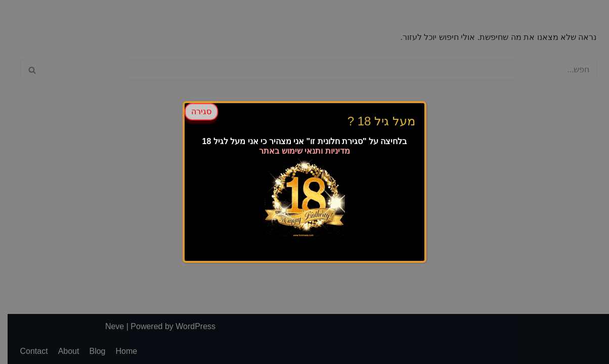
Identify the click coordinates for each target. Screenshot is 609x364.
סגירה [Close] (201, 111)
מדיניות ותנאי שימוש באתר (304, 151)
